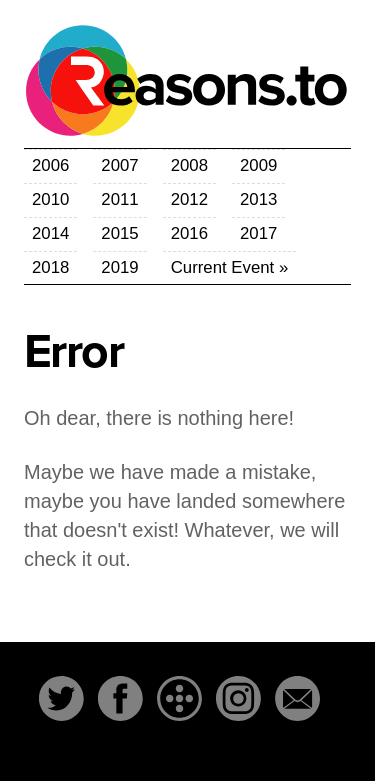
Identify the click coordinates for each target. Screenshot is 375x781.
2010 (50, 199)
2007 (119, 165)
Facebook (120, 698)
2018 (50, 267)
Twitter (61, 698)
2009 (258, 165)
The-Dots (179, 698)
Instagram (238, 698)
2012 (189, 199)
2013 (258, 199)
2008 (189, 165)
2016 (189, 233)
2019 (119, 267)
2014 (50, 233)
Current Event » (230, 267)
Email (297, 698)
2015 (119, 233)
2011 (119, 199)
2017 (258, 233)
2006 (50, 165)
